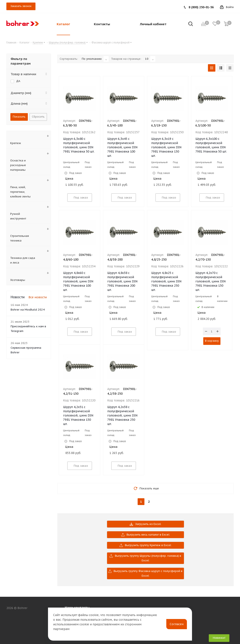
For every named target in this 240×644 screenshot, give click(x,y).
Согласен (177, 624)
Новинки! (219, 638)
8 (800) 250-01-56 (201, 7)
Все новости (38, 297)
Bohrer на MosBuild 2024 (28, 310)
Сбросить (38, 117)
